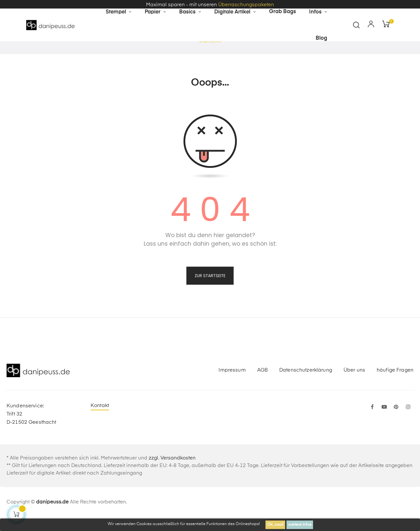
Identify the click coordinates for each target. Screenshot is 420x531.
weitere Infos (300, 525)
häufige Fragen (395, 384)
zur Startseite (210, 289)
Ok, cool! (275, 525)
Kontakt (100, 419)
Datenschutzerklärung (306, 384)
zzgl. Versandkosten (172, 471)
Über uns (354, 384)
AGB (262, 384)
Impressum (232, 384)
